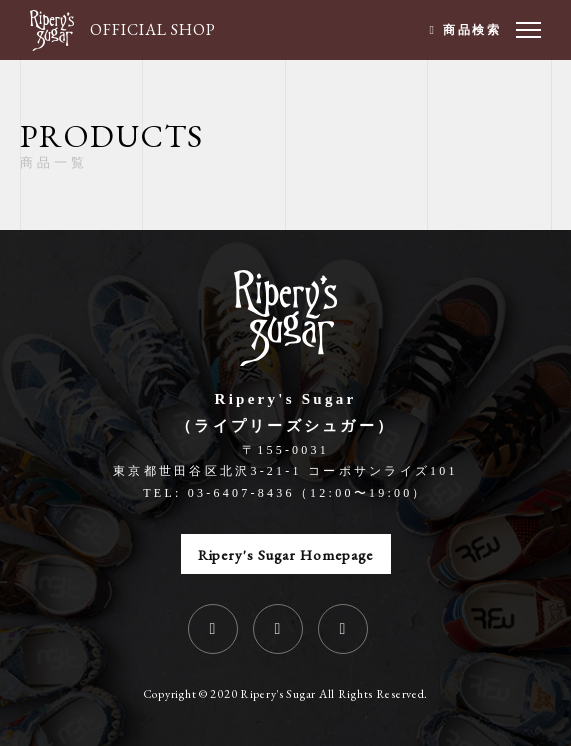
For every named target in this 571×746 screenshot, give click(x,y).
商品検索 (472, 30)
